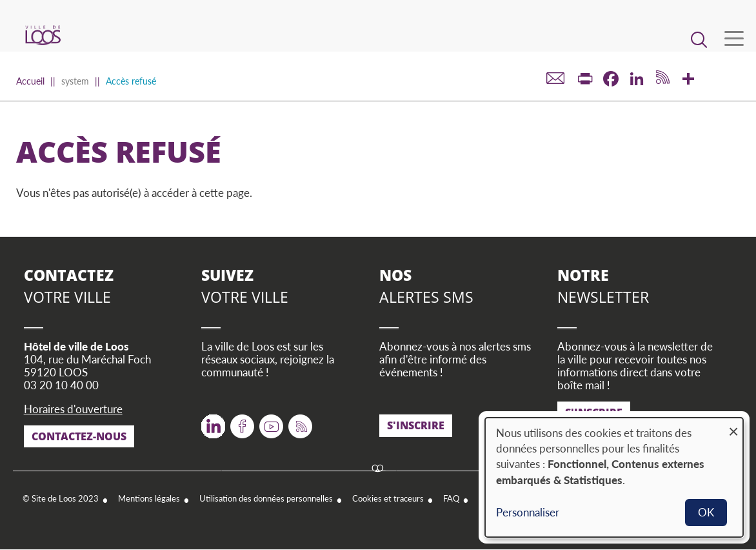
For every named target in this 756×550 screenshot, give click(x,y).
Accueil (30, 81)
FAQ (451, 498)
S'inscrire (416, 425)
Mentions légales (149, 498)
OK (706, 512)
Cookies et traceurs (388, 498)
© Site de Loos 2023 (61, 498)
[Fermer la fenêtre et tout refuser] (733, 426)
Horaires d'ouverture (73, 409)
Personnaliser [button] (528, 512)
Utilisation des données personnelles (266, 498)
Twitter (213, 422)
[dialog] (614, 477)
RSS (298, 422)
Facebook (242, 422)
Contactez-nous (79, 436)
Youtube (271, 422)
